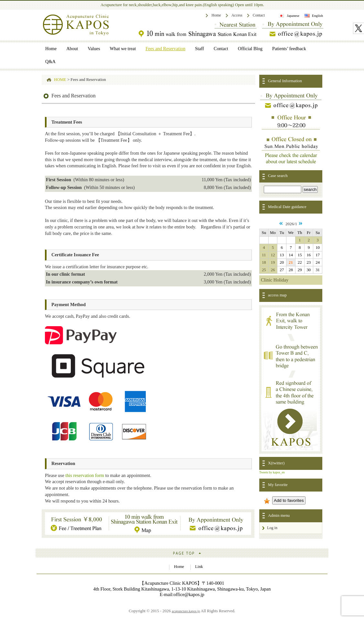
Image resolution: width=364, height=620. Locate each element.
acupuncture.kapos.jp (186, 611)
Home (216, 15)
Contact (259, 15)
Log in (272, 528)
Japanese (293, 16)
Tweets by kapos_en (272, 472)
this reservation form (85, 475)
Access (237, 15)
